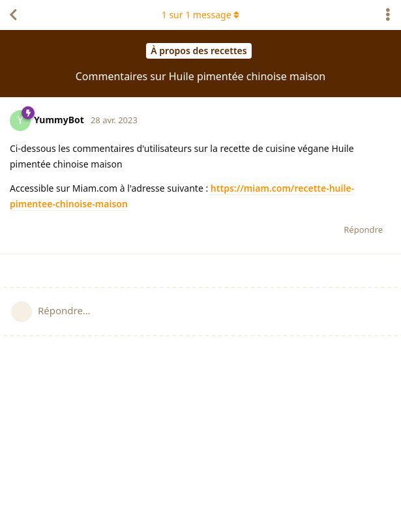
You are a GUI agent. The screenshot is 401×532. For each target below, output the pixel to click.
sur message (201, 15)
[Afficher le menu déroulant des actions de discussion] (388, 15)
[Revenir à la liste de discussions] (13, 15)
